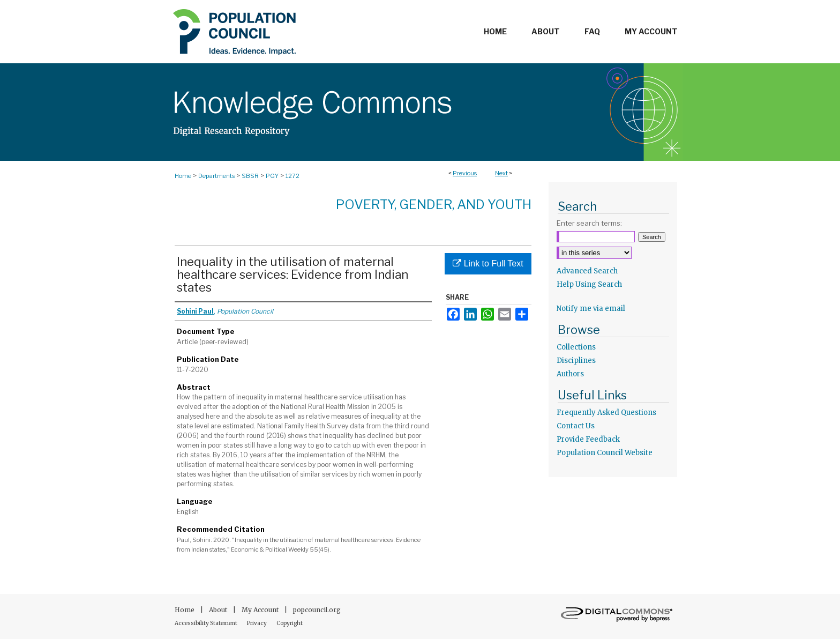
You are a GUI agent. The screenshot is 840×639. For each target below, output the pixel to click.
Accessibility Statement (207, 623)
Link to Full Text (488, 263)
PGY (272, 176)
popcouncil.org (317, 610)
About (219, 610)
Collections (576, 347)
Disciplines (576, 361)
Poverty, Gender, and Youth (434, 205)
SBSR (250, 176)
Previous (465, 173)
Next (501, 173)
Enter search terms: (589, 223)
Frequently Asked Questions (606, 413)
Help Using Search (589, 284)
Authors (570, 374)
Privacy (257, 623)
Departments (216, 176)
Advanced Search (587, 271)
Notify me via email (591, 309)
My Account (261, 610)
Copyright (290, 623)
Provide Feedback (588, 439)
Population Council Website (605, 453)
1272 (292, 176)
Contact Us (576, 426)
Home (183, 176)
